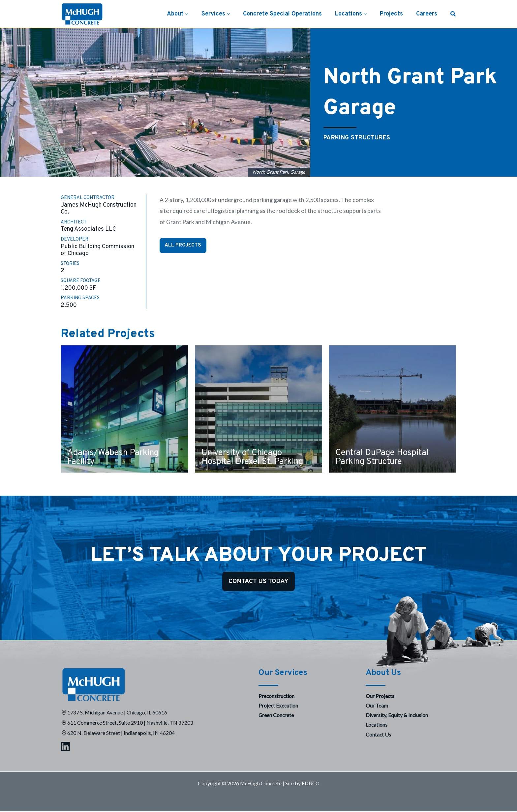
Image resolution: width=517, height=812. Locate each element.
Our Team (377, 706)
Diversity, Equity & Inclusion (397, 716)
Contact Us (378, 735)
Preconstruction (276, 696)
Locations (377, 725)
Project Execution (278, 706)
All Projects (184, 246)
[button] (193, 14)
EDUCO (310, 784)
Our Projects (380, 696)
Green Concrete (276, 716)
